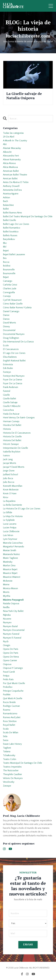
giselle (6, 395)
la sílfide (8, 512)
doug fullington (11, 338)
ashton (6, 198)
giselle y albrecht (12, 406)
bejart (6, 251)
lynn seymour (10, 539)
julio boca (8, 478)
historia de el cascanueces (17, 433)
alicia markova (10, 167)
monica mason (10, 588)
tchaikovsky (9, 755)
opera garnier (10, 660)
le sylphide (9, 520)
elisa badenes (10, 357)
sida (5, 736)
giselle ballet (9, 399)
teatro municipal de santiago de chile (22, 763)
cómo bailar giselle (13, 304)
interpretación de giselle (15, 448)
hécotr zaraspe (11, 444)
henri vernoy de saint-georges (19, 418)
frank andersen (11, 387)
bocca (6, 262)
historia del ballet (12, 440)
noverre (7, 619)
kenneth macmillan (13, 486)
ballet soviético (11, 232)
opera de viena (11, 657)
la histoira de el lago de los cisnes (22, 509)
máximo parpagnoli (13, 600)
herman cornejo (11, 421)
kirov (6, 497)
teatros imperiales (12, 767)
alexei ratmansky (12, 160)
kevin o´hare (10, 493)
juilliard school (10, 475)
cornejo (7, 296)
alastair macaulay (12, 148)
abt (5, 144)
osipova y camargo (13, 668)
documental (9, 330)
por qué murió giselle (14, 683)
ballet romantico (12, 228)
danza (6, 319)
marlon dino (9, 566)
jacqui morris (10, 463)
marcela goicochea (13, 543)
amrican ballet (10, 179)
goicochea (8, 410)
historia (7, 429)
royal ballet (9, 725)
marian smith (10, 550)
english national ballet (14, 361)
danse (6, 315)
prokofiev (8, 687)
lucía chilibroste (11, 531)
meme (6, 585)
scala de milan (11, 733)
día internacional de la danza (18, 342)
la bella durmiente (12, 505)
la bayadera (9, 501)
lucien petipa (10, 528)
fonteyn (7, 372)
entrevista (8, 364)
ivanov (6, 456)
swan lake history (12, 744)
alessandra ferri (11, 156)
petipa (6, 676)
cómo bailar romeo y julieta (17, 308)
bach (5, 201)
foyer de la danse (13, 380)
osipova (7, 664)
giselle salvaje (10, 402)
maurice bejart (10, 569)
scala (6, 729)
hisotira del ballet (12, 425)
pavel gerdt (9, 672)
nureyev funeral (11, 634)
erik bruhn (8, 368)
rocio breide (9, 702)
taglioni (7, 748)
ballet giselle (9, 220)
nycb (6, 641)
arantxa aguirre (11, 194)
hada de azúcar (11, 414)
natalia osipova (11, 604)
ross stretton (10, 721)
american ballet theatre (15, 175)
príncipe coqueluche (13, 691)
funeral (7, 391)
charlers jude (10, 289)
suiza (6, 740)
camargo (8, 281)
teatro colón (10, 759)
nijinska (7, 615)
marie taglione (10, 558)
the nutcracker (11, 770)
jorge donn (9, 471)
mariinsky (8, 562)
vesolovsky (9, 782)
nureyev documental (14, 630)
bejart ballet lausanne (14, 254)
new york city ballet (13, 611)
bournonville (9, 273)
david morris (9, 323)
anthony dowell (11, 186)
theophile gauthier (12, 774)
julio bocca (9, 482)
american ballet (11, 171)
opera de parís (11, 653)
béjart (6, 277)
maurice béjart (10, 573)
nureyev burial (10, 626)
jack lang (8, 459)
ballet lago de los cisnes (16, 224)
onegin (7, 645)
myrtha (7, 596)
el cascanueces (11, 349)
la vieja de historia (13, 516)
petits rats (8, 679)
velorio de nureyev (13, 778)
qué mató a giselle (13, 698)
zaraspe (7, 786)
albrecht (7, 152)
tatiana (7, 751)
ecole (6, 345)
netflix (6, 607)
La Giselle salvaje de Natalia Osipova (24, 96)
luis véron (8, 535)
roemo (7, 710)
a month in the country (15, 141)
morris (6, 592)
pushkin (7, 695)
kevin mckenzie (11, 490)
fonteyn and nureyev (14, 376)
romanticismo (10, 714)
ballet (6, 209)
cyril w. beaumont (12, 300)
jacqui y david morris (14, 467)
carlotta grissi (10, 285)
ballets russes (10, 235)
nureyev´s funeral (12, 638)
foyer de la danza (13, 383)
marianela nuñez (11, 554)
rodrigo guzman (11, 706)
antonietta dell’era (12, 190)
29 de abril (9, 137)
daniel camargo (11, 311)
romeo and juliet (12, 717)
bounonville (9, 270)
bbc (5, 243)
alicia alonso (9, 163)
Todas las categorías (13, 133)
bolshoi (7, 266)
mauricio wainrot (12, 577)
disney (6, 327)
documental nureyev (14, 334)
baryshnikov (9, 239)
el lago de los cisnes (14, 353)
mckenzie (8, 581)
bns (5, 258)
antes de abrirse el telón (16, 182)
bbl (5, 247)
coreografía (9, 292)
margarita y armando (14, 547)
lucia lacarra (10, 524)
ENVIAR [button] (28, 945)
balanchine (8, 205)
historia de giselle (12, 437)
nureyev (7, 622)
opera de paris (11, 649)
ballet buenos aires (12, 213)
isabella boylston (12, 452)
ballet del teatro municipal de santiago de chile (28, 216)
